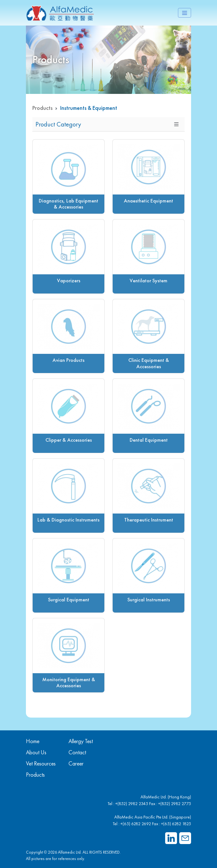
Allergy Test (81, 741)
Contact (77, 752)
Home (33, 741)
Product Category (58, 124)
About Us (36, 752)
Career (76, 763)
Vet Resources (41, 763)
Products (42, 108)
